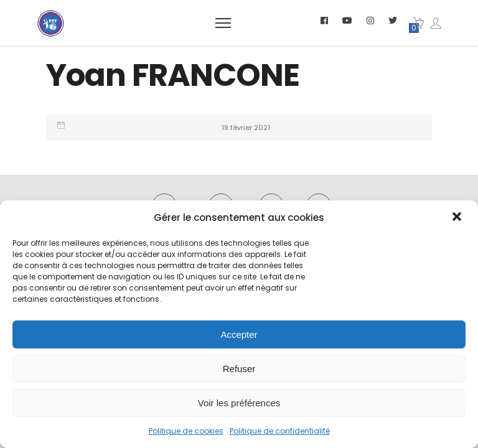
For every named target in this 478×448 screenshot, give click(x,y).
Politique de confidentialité (280, 431)
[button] (458, 218)
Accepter (239, 334)
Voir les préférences (239, 403)
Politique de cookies (186, 431)
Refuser (239, 369)
